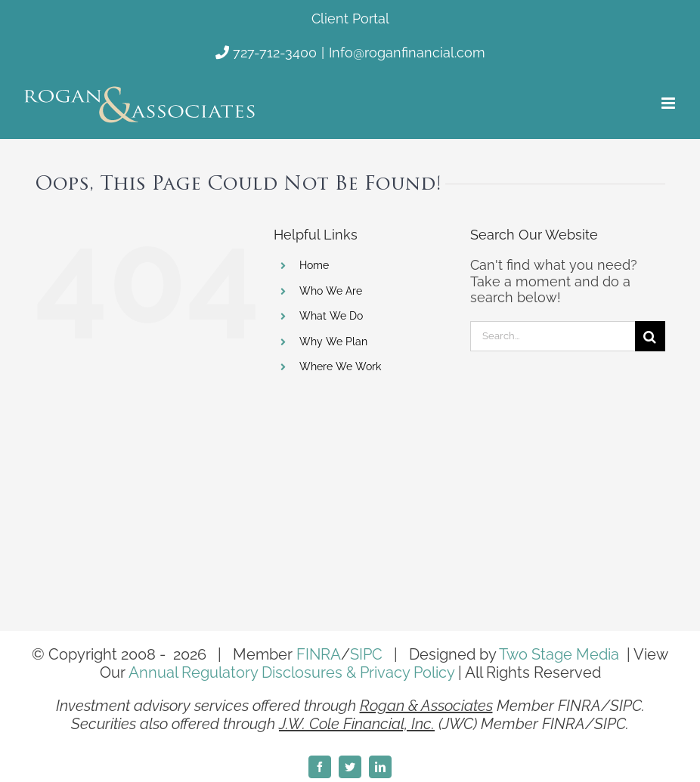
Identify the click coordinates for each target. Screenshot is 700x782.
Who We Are (331, 291)
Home (314, 265)
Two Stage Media (559, 654)
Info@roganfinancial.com (407, 53)
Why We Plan (333, 342)
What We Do (331, 316)
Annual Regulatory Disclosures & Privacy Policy (291, 672)
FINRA (319, 654)
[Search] (650, 336)
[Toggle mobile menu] (669, 103)
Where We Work (340, 366)
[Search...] (553, 336)
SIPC (366, 654)
